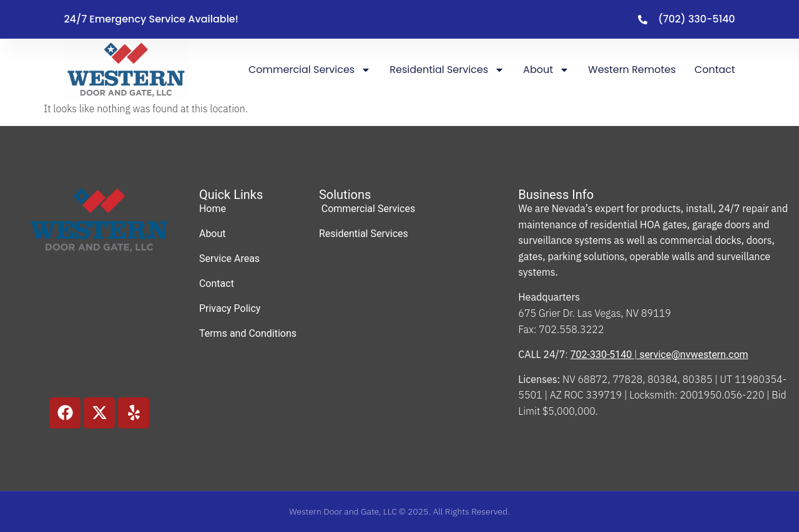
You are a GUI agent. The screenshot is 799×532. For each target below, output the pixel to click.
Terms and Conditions (248, 333)
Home (213, 209)
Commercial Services (310, 70)
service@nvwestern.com (694, 355)
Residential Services (447, 70)
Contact (715, 70)
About (546, 70)
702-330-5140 (601, 355)
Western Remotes (632, 70)
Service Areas (229, 259)
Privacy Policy (230, 308)
